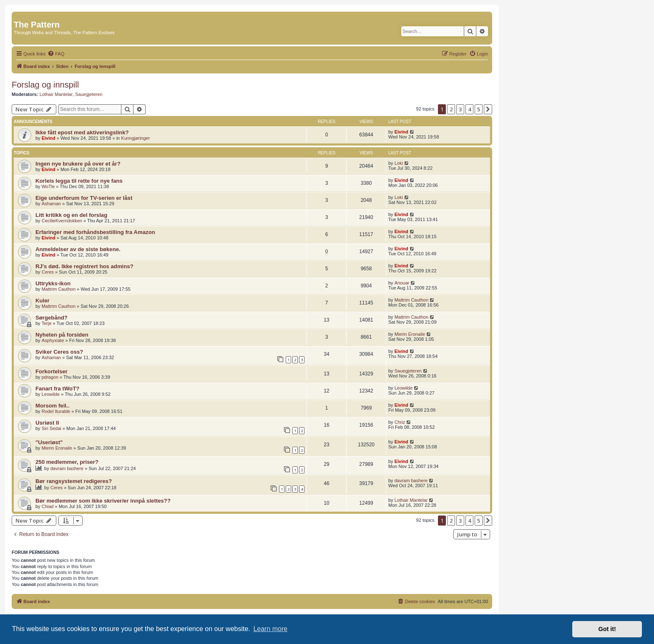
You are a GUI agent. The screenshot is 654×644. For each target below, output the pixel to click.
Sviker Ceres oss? (59, 352)
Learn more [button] (270, 629)
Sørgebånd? (52, 318)
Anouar (402, 283)
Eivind (49, 138)
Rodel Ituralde (56, 411)
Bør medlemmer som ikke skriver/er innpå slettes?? (103, 501)
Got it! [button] (607, 629)
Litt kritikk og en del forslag (71, 215)
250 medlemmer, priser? (67, 462)
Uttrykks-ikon (53, 283)
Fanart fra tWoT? (57, 389)
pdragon (50, 377)
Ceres (48, 272)
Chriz (400, 422)
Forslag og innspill (45, 85)
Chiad (48, 506)
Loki (399, 163)
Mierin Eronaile (410, 334)
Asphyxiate (53, 340)
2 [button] (451, 109)
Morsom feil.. (52, 406)
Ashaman (51, 204)
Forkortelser (52, 371)
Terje (47, 323)
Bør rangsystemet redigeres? (74, 481)
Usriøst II (47, 423)
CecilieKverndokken (62, 221)
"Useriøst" (49, 442)
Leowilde (51, 394)
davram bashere (67, 468)
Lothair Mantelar (56, 94)
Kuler (43, 301)
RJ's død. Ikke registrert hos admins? (84, 266)
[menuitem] (56, 54)
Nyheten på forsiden (62, 335)
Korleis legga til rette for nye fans (79, 181)
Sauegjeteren (89, 94)
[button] (488, 109)
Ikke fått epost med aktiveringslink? (82, 132)
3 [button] (460, 109)
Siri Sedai (52, 428)
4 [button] (469, 109)
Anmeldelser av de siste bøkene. (78, 249)
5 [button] (479, 109)
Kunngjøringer (135, 138)
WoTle (48, 186)
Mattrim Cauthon (59, 289)
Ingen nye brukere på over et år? (78, 164)
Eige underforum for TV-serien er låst (84, 198)
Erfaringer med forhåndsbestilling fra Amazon (95, 232)
